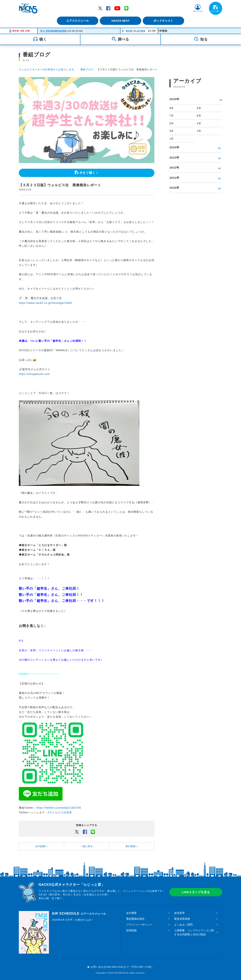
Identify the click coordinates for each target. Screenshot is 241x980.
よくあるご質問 (183, 925)
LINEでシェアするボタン (93, 832)
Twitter (100, 8)
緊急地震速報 (182, 919)
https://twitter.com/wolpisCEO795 (59, 808)
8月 (199, 108)
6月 (199, 116)
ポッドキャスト (165, 21)
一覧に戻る (87, 846)
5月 (172, 123)
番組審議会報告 (135, 919)
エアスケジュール (76, 21)
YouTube (117, 8)
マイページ (198, 11)
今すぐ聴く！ (89, 173)
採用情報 (131, 930)
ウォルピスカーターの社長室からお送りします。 (48, 69)
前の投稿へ (132, 846)
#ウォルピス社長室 (60, 812)
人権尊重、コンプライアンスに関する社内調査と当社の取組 (194, 932)
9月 (172, 108)
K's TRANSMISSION (54, 31)
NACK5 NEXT (120, 21)
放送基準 (179, 913)
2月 (199, 131)
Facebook (108, 8)
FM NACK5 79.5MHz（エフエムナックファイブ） (28, 8)
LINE (126, 8)
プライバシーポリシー (139, 925)
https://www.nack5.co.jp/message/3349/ (45, 303)
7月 (172, 116)
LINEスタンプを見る (196, 892)
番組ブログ (87, 69)
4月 (199, 123)
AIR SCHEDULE (79, 913)
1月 (172, 139)
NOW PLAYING (136, 31)
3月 (172, 131)
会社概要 (131, 913)
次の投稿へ (42, 846)
